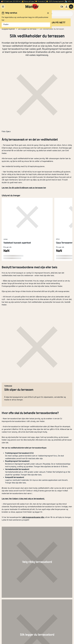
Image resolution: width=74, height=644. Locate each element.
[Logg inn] (66, 7)
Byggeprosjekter (8, 29)
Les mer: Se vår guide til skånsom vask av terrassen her (24, 188)
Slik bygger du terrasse (27, 29)
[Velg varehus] (62, 7)
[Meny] (3, 7)
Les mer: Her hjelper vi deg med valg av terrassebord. (23, 499)
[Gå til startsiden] (32, 7)
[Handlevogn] (71, 7)
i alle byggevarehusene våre (33, 517)
